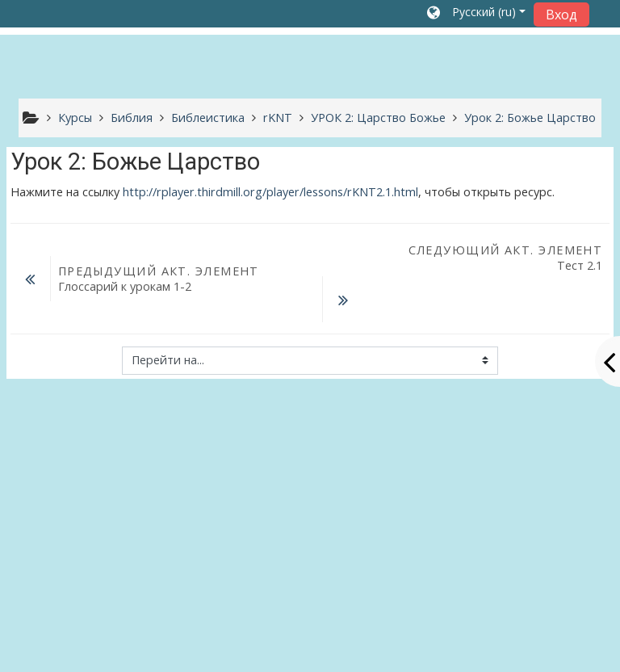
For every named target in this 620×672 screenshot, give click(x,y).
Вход (561, 15)
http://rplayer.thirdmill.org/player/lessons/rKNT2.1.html (270, 192)
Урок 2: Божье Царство (530, 118)
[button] (476, 14)
